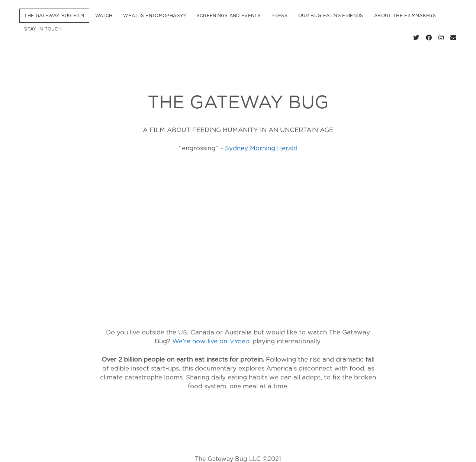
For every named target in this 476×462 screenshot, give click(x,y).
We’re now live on (211, 331)
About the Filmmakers (405, 16)
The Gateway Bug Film (54, 16)
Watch (104, 16)
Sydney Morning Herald (261, 138)
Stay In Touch (43, 29)
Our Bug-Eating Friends (331, 16)
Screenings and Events (229, 16)
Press (279, 16)
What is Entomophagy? (154, 16)
